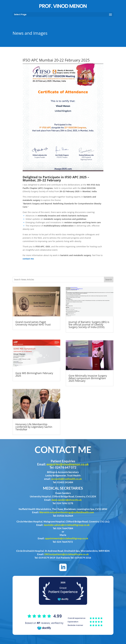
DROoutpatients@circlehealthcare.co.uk (67, 554)
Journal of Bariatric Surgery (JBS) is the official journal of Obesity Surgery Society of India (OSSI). (89, 324)
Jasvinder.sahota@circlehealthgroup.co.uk (67, 525)
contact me (28, 259)
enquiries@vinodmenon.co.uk (68, 464)
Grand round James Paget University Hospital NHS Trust (33, 323)
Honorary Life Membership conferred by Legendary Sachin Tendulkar (34, 427)
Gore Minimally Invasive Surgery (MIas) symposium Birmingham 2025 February (88, 378)
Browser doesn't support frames (63, 622)
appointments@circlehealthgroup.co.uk (67, 538)
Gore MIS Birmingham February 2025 (34, 374)
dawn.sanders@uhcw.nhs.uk (67, 500)
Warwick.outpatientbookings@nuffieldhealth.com (67, 512)
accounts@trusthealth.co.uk (66, 479)
